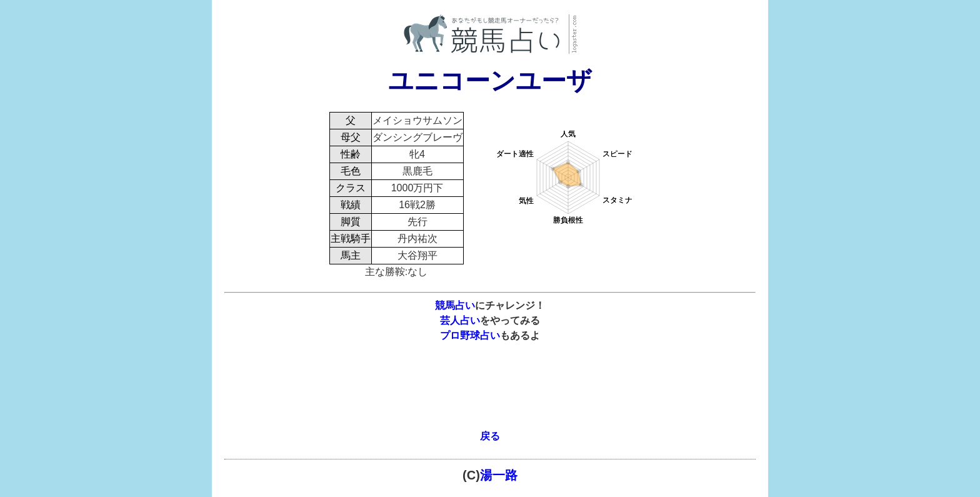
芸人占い (460, 320)
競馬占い (455, 305)
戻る (490, 436)
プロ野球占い (470, 335)
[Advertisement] (490, 393)
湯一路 (499, 475)
